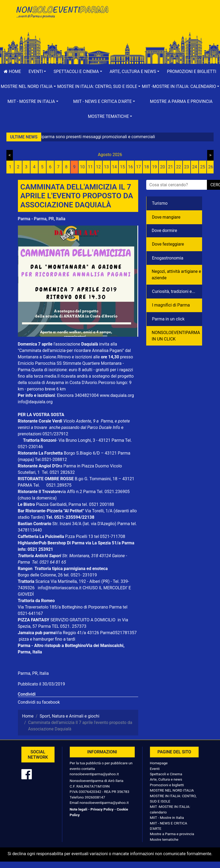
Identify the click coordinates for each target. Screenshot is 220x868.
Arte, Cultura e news (166, 779)
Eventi (155, 769)
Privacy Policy (102, 809)
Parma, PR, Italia (33, 673)
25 (203, 167)
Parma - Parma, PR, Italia (42, 219)
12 (98, 167)
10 (82, 167)
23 (187, 167)
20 (163, 167)
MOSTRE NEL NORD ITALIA (172, 790)
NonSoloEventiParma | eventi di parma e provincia (62, 15)
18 (146, 167)
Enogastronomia (168, 258)
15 (122, 167)
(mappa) (26, 460)
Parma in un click (168, 319)
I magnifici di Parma (171, 305)
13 (106, 167)
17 (138, 167)
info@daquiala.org (35, 402)
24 (195, 167)
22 (179, 167)
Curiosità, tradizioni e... (174, 291)
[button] (37, 72)
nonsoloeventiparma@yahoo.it (94, 774)
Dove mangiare (166, 217)
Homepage (159, 763)
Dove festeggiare (168, 244)
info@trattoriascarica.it (59, 588)
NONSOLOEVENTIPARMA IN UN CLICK (176, 336)
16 (130, 167)
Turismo (160, 203)
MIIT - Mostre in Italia (167, 817)
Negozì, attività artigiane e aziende (177, 275)
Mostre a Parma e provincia (181, 101)
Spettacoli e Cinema (166, 774)
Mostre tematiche (164, 839)
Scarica (43, 581)
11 (90, 167)
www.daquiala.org (117, 395)
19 (155, 167)
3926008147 (95, 797)
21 (171, 167)
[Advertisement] (158, 22)
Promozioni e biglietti (167, 785)
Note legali (79, 809)
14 (114, 167)
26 (211, 167)
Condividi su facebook (39, 702)
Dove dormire (165, 230)
